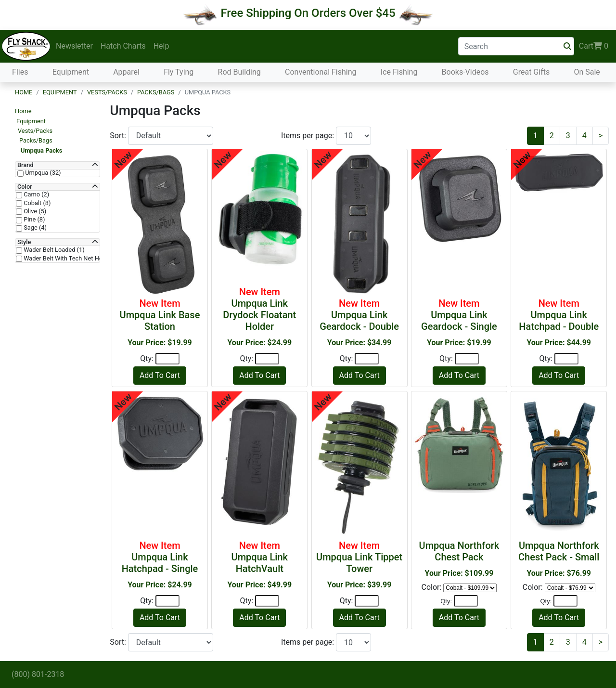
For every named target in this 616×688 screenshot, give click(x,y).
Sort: (119, 136)
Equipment (71, 72)
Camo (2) (36, 195)
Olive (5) (34, 211)
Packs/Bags (156, 92)
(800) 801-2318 (38, 674)
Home (24, 92)
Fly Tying (179, 72)
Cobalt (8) (36, 203)
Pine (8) (33, 220)
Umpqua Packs (41, 150)
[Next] (601, 136)
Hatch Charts (123, 46)
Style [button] (24, 242)
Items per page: (308, 136)
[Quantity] (167, 359)
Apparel (126, 72)
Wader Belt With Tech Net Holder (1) (72, 259)
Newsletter (74, 46)
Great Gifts (531, 72)
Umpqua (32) (42, 173)
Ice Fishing (399, 72)
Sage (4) (34, 228)
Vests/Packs (107, 92)
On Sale (587, 72)
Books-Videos (465, 72)
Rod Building (239, 72)
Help (161, 46)
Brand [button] (26, 165)
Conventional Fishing (321, 72)
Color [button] (25, 187)
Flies (20, 72)
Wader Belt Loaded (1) (53, 250)
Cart (594, 46)
